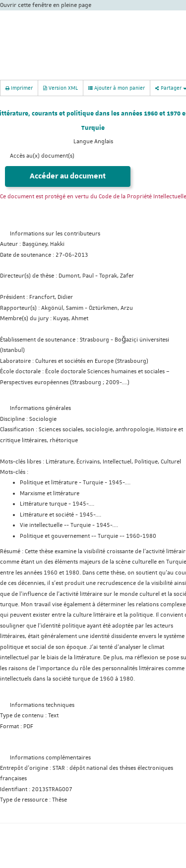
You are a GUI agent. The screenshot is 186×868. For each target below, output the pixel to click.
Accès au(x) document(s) (42, 156)
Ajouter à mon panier (117, 88)
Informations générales (40, 408)
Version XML (61, 87)
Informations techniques (42, 705)
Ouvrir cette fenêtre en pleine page (46, 5)
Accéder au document (68, 176)
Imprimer (19, 87)
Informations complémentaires (50, 758)
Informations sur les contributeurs (55, 234)
